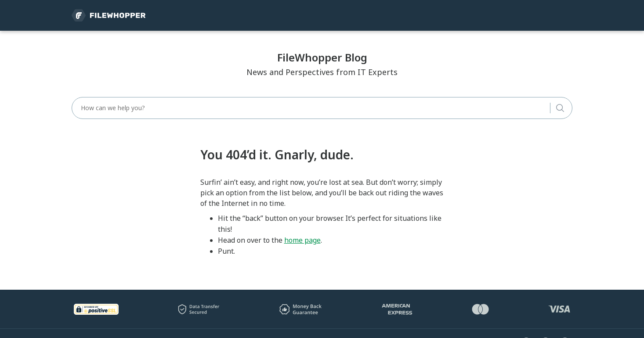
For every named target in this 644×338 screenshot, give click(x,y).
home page (302, 240)
